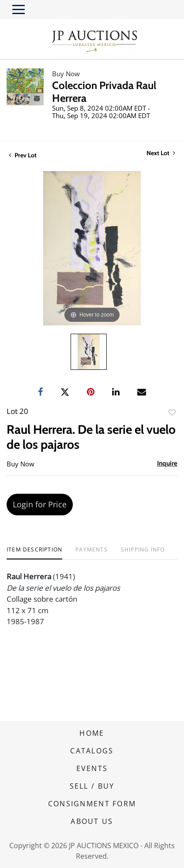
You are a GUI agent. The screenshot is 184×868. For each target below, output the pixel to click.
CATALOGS (92, 751)
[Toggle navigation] (19, 9)
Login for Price (40, 504)
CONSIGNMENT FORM (92, 804)
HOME (92, 733)
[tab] (34, 553)
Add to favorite (172, 412)
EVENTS (92, 768)
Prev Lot (23, 155)
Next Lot (161, 153)
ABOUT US (92, 821)
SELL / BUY (92, 786)
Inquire (167, 463)
